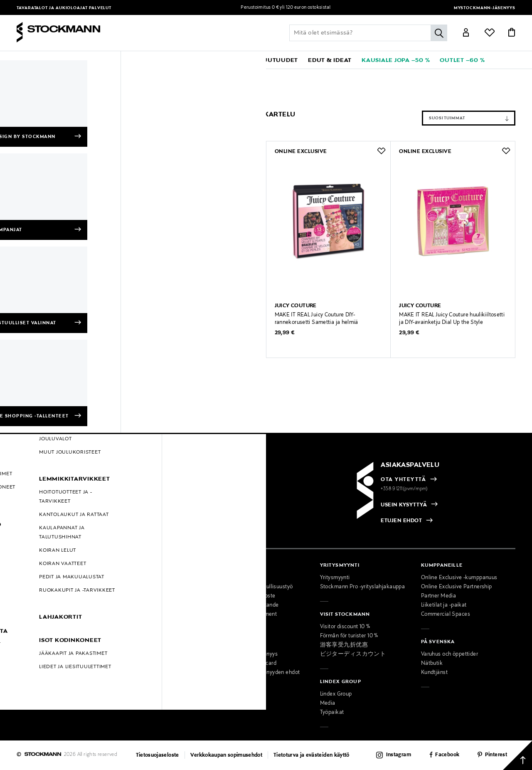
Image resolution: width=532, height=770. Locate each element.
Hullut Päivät (33, 642)
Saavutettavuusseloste (247, 596)
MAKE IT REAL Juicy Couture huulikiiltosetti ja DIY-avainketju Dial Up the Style (452, 319)
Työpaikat (332, 713)
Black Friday (32, 651)
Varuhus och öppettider (449, 654)
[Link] (466, 34)
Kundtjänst (434, 673)
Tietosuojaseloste (158, 755)
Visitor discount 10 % (345, 627)
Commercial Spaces (446, 615)
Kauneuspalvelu (137, 654)
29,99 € (160, 333)
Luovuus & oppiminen (158, 75)
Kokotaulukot (33, 615)
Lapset (99, 75)
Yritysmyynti (335, 578)
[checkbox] (142, 508)
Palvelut (100, 8)
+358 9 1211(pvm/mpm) (404, 489)
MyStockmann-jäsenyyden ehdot (259, 673)
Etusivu (26, 75)
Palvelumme (133, 627)
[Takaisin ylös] (517, 755)
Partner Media (439, 596)
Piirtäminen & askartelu (220, 75)
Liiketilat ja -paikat (444, 605)
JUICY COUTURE (63, 75)
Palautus (27, 596)
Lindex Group (336, 694)
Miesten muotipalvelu (144, 645)
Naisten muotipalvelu (144, 636)
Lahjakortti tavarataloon (147, 682)
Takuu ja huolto (36, 605)
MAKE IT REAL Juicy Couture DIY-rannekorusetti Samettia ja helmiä (316, 319)
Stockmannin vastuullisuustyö (256, 587)
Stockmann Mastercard (248, 664)
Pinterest (496, 755)
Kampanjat (30, 633)
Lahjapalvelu (133, 664)
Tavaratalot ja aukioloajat (53, 8)
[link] (234, 60)
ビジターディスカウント (353, 654)
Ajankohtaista (135, 587)
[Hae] (439, 33)
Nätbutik (432, 664)
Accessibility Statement (248, 615)
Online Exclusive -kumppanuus (459, 578)
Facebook (447, 755)
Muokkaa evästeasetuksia (49, 669)
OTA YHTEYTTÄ (403, 480)
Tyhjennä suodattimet (46, 107)
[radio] (59, 506)
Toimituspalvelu (137, 673)
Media (328, 703)
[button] (49, 60)
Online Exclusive (37, 624)
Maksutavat (31, 578)
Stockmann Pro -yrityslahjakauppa (363, 587)
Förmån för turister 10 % (349, 636)
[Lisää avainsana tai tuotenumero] (368, 33)
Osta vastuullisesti (241, 578)
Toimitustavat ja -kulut (44, 587)
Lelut (119, 75)
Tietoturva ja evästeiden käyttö (312, 755)
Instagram (399, 755)
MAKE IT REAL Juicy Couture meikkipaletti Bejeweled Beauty (202, 319)
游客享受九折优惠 (344, 645)
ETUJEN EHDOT (401, 521)
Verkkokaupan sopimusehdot (227, 755)
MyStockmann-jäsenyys (485, 8)
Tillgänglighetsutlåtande (249, 605)
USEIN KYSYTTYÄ (404, 505)
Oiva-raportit (32, 660)
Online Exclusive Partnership (457, 587)
